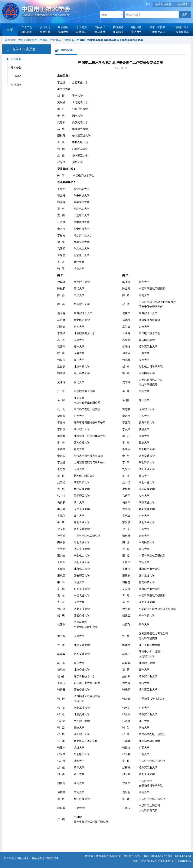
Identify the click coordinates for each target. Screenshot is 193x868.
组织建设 (63, 27)
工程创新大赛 (181, 32)
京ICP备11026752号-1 (131, 856)
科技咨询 (27, 32)
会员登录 (183, 4)
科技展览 (118, 27)
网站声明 (23, 858)
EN (148, 4)
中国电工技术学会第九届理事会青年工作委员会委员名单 (110, 40)
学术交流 (82, 27)
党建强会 (45, 32)
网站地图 (37, 858)
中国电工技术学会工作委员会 (57, 40)
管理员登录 (52, 858)
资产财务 (136, 32)
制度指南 (16, 85)
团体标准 (118, 32)
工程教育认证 (157, 32)
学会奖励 (100, 32)
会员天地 (45, 27)
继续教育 (63, 32)
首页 (10, 30)
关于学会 (27, 27)
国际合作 (100, 27)
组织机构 (16, 59)
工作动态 (16, 76)
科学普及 (82, 32)
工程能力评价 (181, 27)
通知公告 (16, 68)
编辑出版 (136, 27)
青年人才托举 (157, 27)
